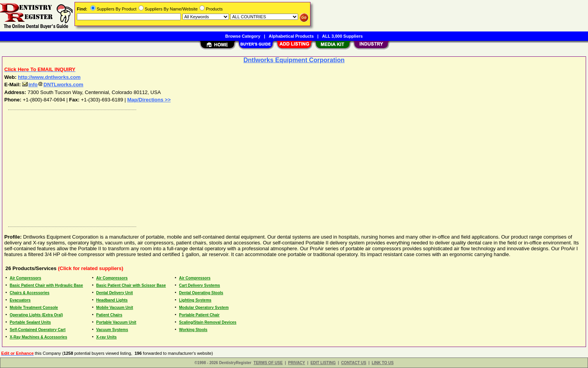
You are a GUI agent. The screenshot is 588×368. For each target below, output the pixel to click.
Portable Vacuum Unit (116, 322)
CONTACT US (354, 363)
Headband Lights (112, 300)
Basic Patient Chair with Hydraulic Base (46, 285)
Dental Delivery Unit (114, 293)
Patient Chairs (109, 315)
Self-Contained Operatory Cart (38, 330)
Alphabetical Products (291, 36)
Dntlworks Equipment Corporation (294, 60)
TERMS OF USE (268, 363)
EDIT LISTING (323, 363)
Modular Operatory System (204, 308)
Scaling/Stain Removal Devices (208, 322)
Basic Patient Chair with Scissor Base (131, 285)
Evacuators (20, 300)
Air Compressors (25, 278)
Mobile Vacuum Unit (115, 308)
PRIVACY (297, 363)
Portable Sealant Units (30, 322)
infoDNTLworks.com (53, 85)
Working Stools (193, 330)
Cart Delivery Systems (199, 285)
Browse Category (243, 36)
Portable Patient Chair (199, 315)
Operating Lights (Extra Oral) (36, 315)
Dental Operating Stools (201, 293)
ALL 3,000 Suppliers (343, 36)
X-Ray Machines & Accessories (38, 337)
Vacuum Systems (112, 330)
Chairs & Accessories (29, 293)
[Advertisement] (238, 166)
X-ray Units (107, 337)
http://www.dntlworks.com (49, 77)
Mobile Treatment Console (34, 308)
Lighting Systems (195, 300)
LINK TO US (383, 363)
